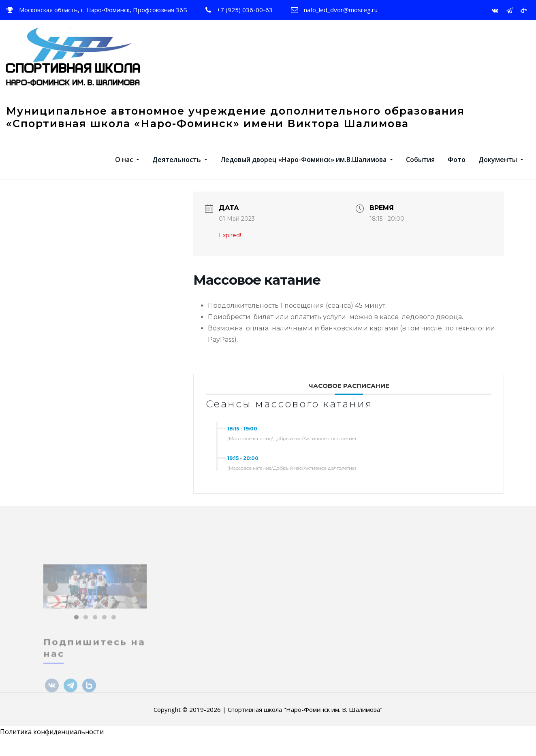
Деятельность (180, 168)
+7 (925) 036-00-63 (245, 10)
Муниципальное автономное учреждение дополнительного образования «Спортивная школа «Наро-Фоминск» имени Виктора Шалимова (235, 125)
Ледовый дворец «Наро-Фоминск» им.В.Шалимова (307, 168)
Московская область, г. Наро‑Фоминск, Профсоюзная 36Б (103, 10)
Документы (501, 168)
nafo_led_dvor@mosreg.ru (341, 10)
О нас (127, 168)
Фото (457, 168)
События (420, 168)
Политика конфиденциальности (52, 740)
